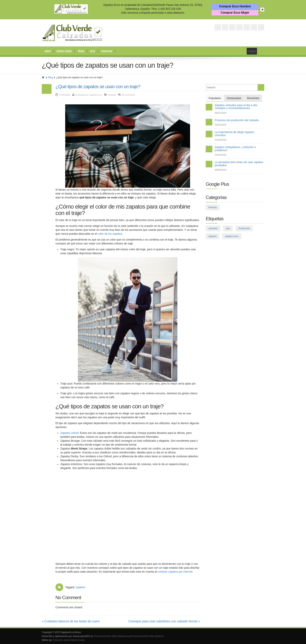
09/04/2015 (221, 170)
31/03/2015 (221, 140)
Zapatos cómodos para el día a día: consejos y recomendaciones (236, 107)
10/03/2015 (221, 125)
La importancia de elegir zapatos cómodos (234, 134)
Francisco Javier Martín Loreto (69, 640)
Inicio (48, 51)
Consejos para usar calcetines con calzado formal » (164, 621)
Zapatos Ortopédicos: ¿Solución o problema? (235, 149)
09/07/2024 (221, 113)
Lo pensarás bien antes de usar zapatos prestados (239, 164)
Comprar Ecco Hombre (235, 6)
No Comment (129, 95)
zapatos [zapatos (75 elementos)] (213, 236)
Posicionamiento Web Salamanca (111, 636)
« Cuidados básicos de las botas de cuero (71, 621)
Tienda (81, 51)
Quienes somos (64, 51)
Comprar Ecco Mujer (235, 13)
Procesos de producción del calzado (237, 120)
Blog (93, 51)
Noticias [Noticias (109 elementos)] (213, 207)
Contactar (107, 51)
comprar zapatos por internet (175, 572)
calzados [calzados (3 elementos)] (213, 228)
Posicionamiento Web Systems (147, 636)
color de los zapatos (110, 234)
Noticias (112, 95)
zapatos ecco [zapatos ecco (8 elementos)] (232, 236)
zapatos (81, 587)
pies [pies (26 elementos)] (228, 228)
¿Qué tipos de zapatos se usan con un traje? (98, 87)
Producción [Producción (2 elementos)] (244, 228)
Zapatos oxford (69, 433)
